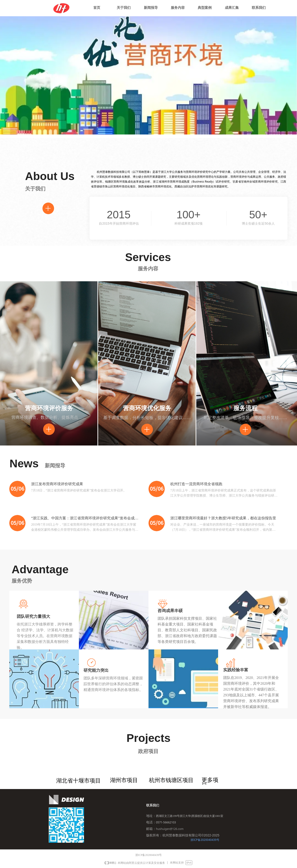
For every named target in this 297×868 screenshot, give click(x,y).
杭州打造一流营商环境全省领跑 (196, 484)
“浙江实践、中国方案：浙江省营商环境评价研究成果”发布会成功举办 (85, 519)
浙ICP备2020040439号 (205, 840)
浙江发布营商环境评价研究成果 (57, 484)
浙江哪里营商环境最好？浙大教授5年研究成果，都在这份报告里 (223, 518)
